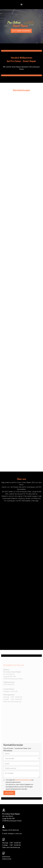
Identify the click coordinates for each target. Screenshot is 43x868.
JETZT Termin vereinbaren (21, 31)
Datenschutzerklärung (23, 780)
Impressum (6, 857)
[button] (22, 5)
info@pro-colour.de (10, 697)
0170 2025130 (9, 690)
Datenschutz (7, 859)
